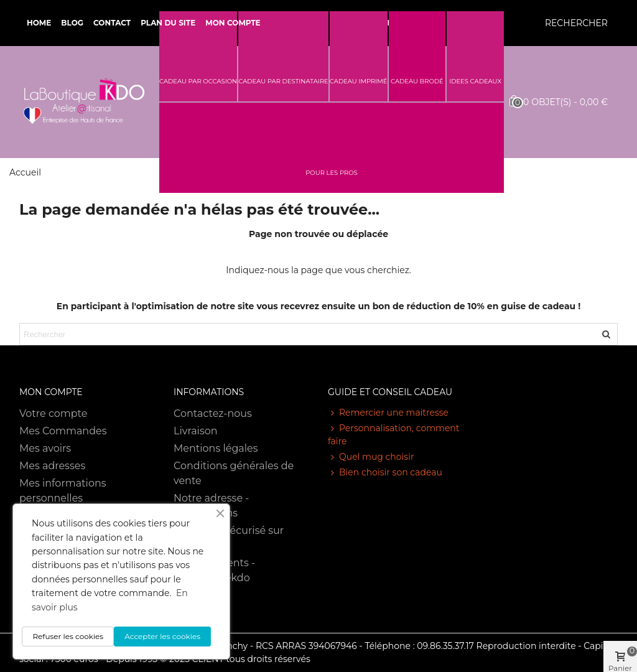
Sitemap (194, 595)
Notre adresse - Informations (211, 506)
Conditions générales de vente (234, 473)
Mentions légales (216, 448)
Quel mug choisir (371, 457)
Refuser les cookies (68, 636)
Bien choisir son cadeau (385, 473)
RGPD (188, 613)
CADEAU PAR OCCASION (198, 81)
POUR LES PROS (332, 173)
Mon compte (233, 23)
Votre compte (53, 413)
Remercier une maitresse (388, 413)
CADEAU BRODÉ (417, 81)
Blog (72, 23)
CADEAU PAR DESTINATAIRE (283, 81)
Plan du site (168, 23)
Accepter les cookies (162, 636)
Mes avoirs (45, 448)
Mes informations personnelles (63, 491)
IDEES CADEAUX (475, 81)
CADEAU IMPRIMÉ (359, 81)
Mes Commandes (63, 431)
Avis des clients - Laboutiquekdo (214, 570)
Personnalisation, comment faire (394, 434)
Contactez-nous (213, 413)
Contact (112, 23)
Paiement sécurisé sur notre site (229, 538)
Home (39, 23)
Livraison (196, 431)
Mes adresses (52, 466)
